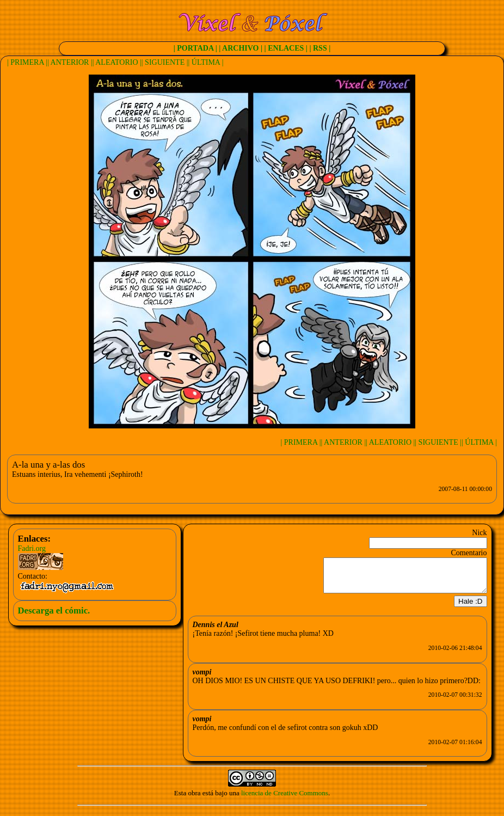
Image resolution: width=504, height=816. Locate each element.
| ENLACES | (286, 48)
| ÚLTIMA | (206, 62)
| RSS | (320, 48)
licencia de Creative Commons (285, 799)
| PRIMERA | (27, 62)
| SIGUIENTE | (165, 62)
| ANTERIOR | (70, 62)
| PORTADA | (195, 48)
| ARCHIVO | (241, 48)
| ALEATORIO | (117, 62)
